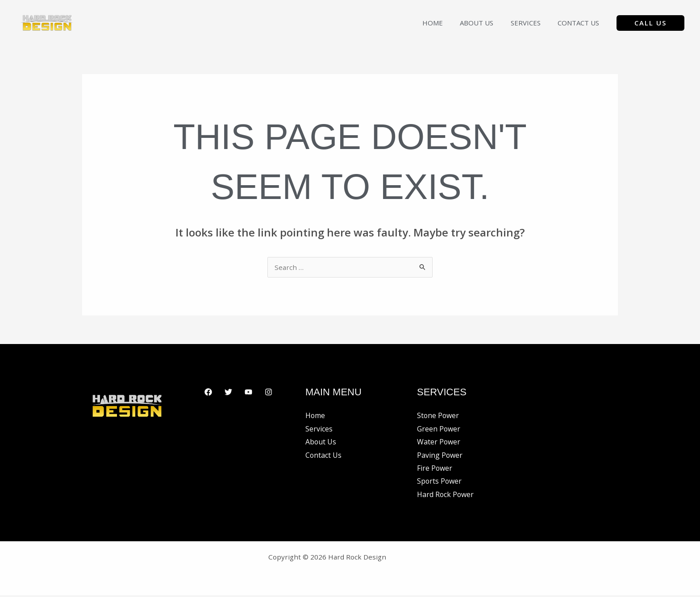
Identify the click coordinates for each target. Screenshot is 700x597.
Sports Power (440, 483)
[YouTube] (248, 393)
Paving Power (440, 456)
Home (446, 23)
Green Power (439, 430)
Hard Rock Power (446, 496)
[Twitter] (228, 393)
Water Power (439, 443)
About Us (486, 23)
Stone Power (438, 416)
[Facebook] (208, 393)
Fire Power (435, 469)
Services (531, 23)
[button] (650, 23)
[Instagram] (269, 393)
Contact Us (580, 23)
